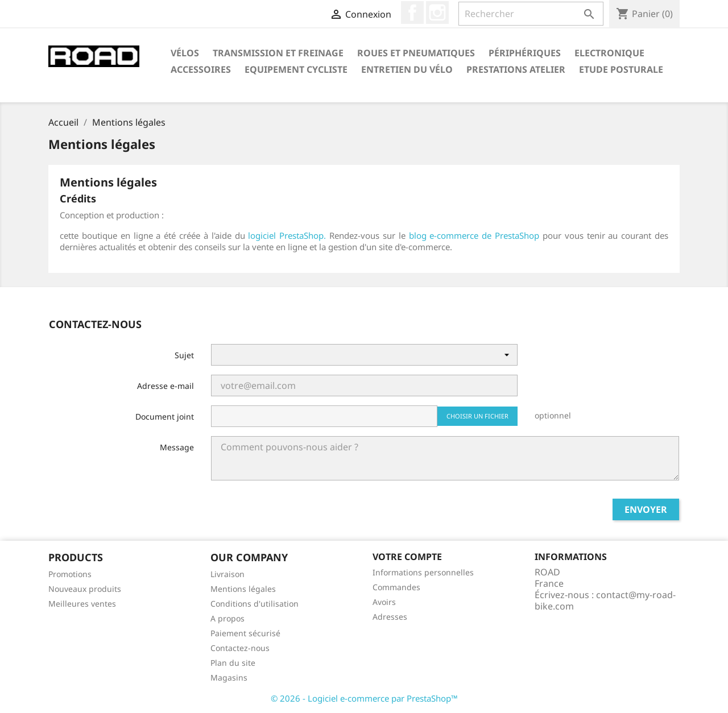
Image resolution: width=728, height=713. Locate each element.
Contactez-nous (240, 648)
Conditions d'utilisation (255, 604)
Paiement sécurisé (245, 633)
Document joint (165, 416)
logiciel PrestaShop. (289, 235)
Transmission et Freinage (278, 53)
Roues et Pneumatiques (416, 53)
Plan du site (233, 663)
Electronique (609, 53)
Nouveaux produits (85, 589)
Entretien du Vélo (407, 69)
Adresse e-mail (166, 386)
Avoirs (384, 602)
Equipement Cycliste (296, 69)
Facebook (412, 13)
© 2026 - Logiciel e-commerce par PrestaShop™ (364, 698)
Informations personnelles (423, 572)
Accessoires (201, 69)
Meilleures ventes (82, 604)
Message (177, 447)
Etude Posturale (621, 69)
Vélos (185, 53)
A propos (227, 618)
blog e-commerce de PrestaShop (474, 235)
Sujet (184, 355)
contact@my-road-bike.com (605, 600)
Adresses (390, 617)
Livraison (227, 574)
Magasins (229, 677)
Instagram (437, 13)
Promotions (70, 574)
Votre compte (407, 557)
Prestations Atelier (516, 69)
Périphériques (525, 53)
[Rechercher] (531, 14)
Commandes (396, 587)
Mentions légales (243, 589)
